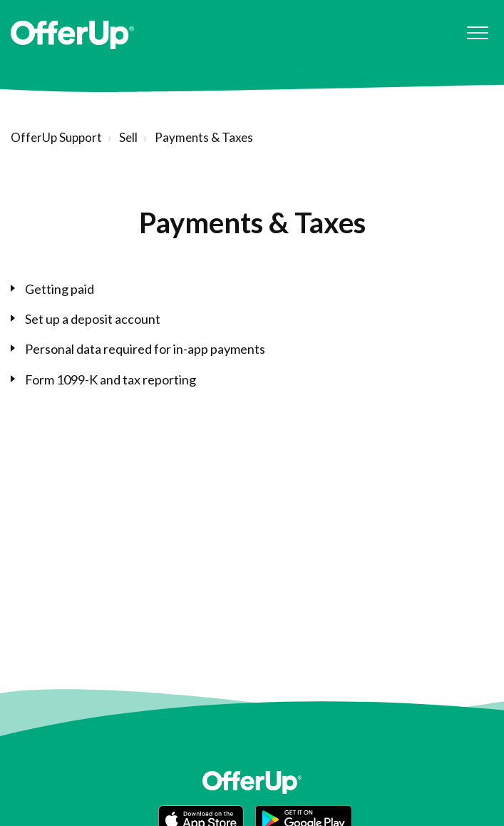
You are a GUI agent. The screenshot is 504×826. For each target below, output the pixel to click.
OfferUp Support (56, 137)
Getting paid (60, 289)
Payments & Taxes (204, 137)
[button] (477, 33)
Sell (128, 137)
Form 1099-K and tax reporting (110, 379)
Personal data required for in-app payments (145, 349)
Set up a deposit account (93, 319)
